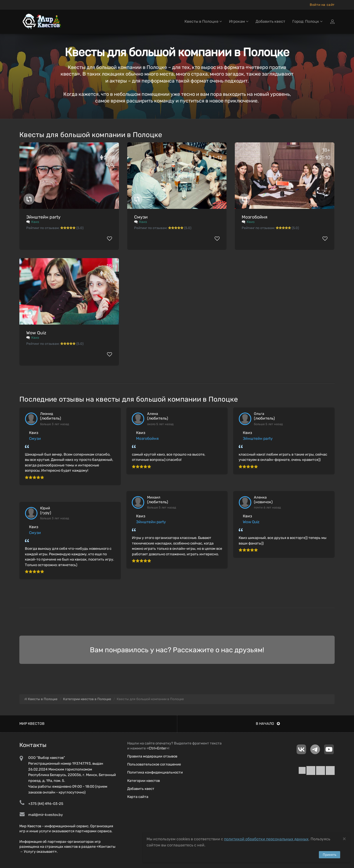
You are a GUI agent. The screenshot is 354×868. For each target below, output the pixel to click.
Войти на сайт (322, 5)
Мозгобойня (255, 217)
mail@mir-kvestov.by (45, 815)
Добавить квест (270, 21)
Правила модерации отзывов (152, 756)
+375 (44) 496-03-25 (46, 804)
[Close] (344, 839)
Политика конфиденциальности (155, 772)
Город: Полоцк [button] (307, 21)
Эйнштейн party (43, 217)
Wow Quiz (36, 333)
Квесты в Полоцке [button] (203, 21)
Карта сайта (138, 797)
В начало (268, 724)
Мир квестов (32, 724)
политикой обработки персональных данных (266, 839)
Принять (330, 855)
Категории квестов (144, 781)
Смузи (141, 217)
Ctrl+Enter (158, 748)
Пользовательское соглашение (154, 764)
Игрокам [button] (239, 21)
